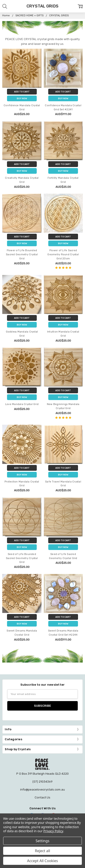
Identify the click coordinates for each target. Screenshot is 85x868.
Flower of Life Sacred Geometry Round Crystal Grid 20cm (63, 254)
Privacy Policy (53, 831)
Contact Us (42, 797)
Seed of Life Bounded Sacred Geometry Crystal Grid (22, 558)
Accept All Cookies (43, 861)
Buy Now (22, 98)
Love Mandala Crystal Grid (22, 404)
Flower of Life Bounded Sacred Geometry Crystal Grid (22, 254)
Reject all (42, 851)
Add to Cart (22, 92)
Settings (42, 841)
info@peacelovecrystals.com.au (42, 790)
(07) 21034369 (42, 782)
